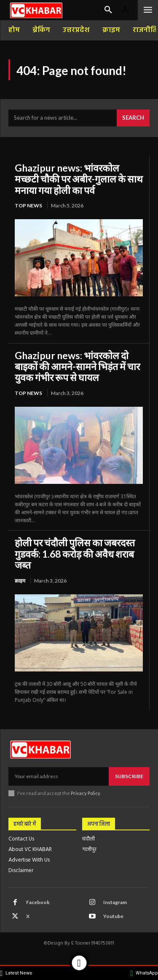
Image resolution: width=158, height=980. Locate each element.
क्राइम (20, 581)
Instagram (115, 902)
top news (28, 205)
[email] (59, 776)
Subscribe (129, 776)
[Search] (133, 118)
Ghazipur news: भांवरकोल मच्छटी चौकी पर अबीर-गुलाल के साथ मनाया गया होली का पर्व (79, 179)
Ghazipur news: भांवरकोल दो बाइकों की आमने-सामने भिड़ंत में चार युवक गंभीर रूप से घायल (77, 366)
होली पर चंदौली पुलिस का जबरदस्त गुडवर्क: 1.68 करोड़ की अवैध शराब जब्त (75, 554)
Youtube (113, 916)
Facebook (38, 902)
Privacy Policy (85, 793)
